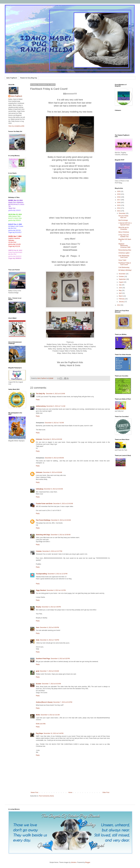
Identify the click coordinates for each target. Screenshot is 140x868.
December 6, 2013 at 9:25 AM (53, 489)
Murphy (38, 607)
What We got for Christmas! (124, 228)
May (120, 290)
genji (38, 671)
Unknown (39, 439)
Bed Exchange (123, 220)
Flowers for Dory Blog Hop (29, 78)
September (123, 279)
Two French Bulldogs (43, 520)
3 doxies (39, 551)
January (122, 302)
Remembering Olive (125, 250)
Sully (38, 640)
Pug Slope (39, 733)
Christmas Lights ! (124, 253)
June (121, 288)
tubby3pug (40, 489)
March (121, 296)
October (122, 277)
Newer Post (34, 792)
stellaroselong (41, 406)
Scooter (39, 684)
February (122, 299)
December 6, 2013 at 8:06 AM (54, 458)
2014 (119, 208)
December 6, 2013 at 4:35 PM (51, 607)
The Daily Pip (41, 394)
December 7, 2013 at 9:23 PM (63, 702)
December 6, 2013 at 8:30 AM (53, 472)
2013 (119, 211)
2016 (119, 203)
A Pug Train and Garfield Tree (124, 236)
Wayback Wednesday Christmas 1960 (124, 246)
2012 (119, 305)
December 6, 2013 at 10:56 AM (61, 535)
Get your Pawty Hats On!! (123, 217)
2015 (119, 205)
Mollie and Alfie (41, 724)
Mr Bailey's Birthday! (125, 270)
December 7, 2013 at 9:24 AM (51, 684)
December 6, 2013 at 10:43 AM (63, 504)
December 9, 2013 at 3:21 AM (50, 715)
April (120, 293)
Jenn (38, 627)
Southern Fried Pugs (43, 659)
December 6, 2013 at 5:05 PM (49, 627)
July (120, 285)
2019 (119, 194)
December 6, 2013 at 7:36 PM (50, 640)
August (121, 282)
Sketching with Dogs (43, 535)
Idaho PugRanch (12, 78)
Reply (38, 400)
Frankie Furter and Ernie (44, 504)
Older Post (106, 792)
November (122, 274)
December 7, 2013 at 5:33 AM (49, 671)
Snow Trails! (122, 260)
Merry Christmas (124, 232)
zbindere (74, 862)
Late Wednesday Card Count (124, 256)
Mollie (38, 715)
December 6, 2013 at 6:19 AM (56, 394)
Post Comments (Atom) (46, 796)
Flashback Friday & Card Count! (125, 264)
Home (70, 792)
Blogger (88, 862)
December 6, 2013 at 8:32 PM (60, 659)
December (122, 213)
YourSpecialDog (41, 574)
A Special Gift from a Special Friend (125, 224)
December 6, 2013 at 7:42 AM (54, 423)
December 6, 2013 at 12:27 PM (52, 551)
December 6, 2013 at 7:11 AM (56, 406)
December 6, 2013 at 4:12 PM (56, 590)
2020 (119, 191)
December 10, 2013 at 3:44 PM (54, 733)
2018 (119, 197)
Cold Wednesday (124, 267)
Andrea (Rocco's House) (44, 702)
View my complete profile (16, 126)
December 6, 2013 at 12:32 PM (57, 574)
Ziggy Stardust (41, 590)
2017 (119, 200)
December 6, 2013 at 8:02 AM (53, 439)
